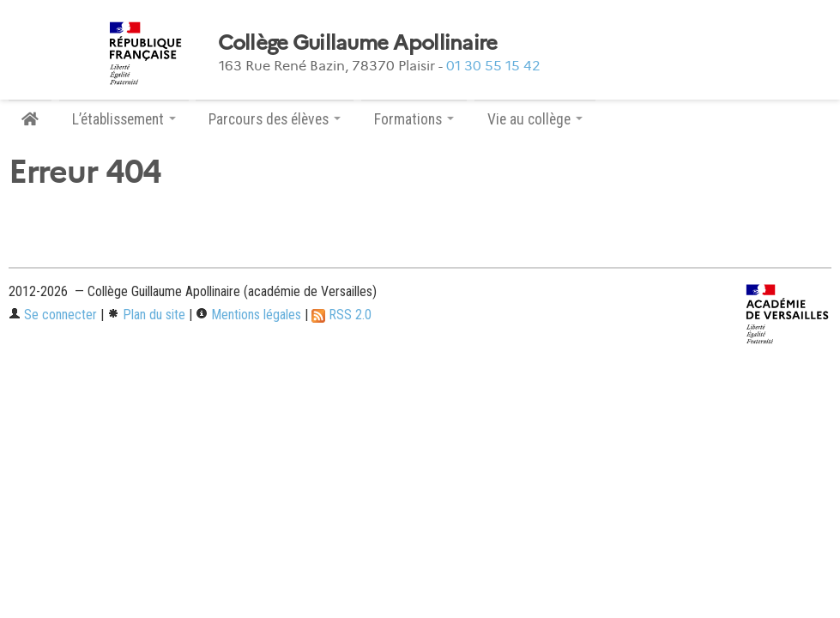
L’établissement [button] (124, 119)
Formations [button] (414, 119)
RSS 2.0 (341, 315)
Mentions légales (248, 315)
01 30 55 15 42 (493, 66)
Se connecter (53, 315)
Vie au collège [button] (535, 119)
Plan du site (146, 315)
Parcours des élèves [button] (275, 119)
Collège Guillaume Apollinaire (358, 43)
